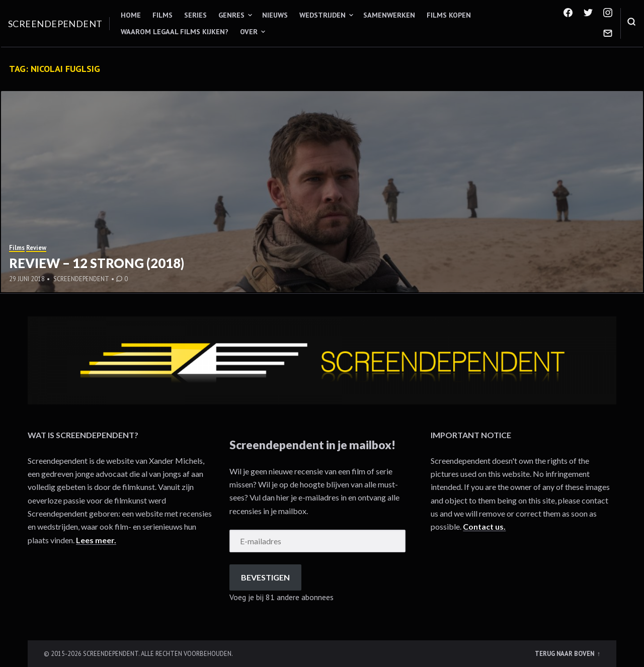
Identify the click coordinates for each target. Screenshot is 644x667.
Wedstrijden (323, 15)
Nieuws (275, 15)
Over (249, 32)
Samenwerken (389, 15)
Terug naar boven (565, 653)
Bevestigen (265, 577)
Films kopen (449, 15)
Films (163, 15)
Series (195, 15)
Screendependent (55, 24)
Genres (231, 15)
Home (131, 15)
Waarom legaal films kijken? (175, 32)
